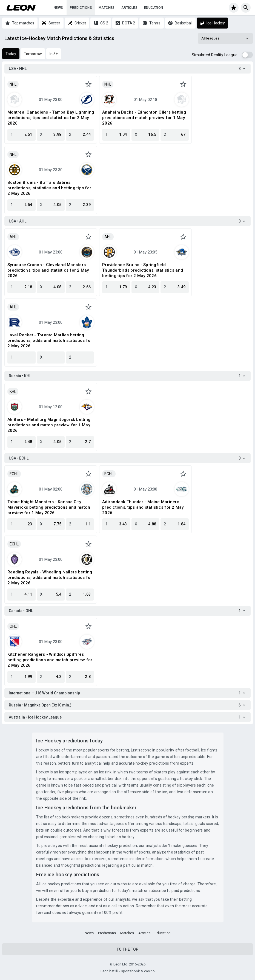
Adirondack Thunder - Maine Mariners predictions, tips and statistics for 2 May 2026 (143, 507)
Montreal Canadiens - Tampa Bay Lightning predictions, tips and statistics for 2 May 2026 (51, 118)
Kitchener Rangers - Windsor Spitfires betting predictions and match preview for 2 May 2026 (50, 660)
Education (154, 8)
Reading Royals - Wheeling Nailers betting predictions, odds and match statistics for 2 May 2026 (50, 578)
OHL (13, 626)
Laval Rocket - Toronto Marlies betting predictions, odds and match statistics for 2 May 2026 (50, 340)
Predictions (81, 8)
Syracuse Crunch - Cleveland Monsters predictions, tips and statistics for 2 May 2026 (48, 270)
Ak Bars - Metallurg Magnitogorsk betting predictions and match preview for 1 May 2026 (49, 425)
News (58, 8)
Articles (129, 8)
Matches (107, 8)
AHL (13, 237)
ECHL (14, 474)
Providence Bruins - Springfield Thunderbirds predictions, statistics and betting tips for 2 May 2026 (143, 270)
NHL (13, 84)
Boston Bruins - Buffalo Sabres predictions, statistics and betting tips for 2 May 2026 (49, 188)
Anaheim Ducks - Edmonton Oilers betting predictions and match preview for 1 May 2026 (144, 118)
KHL (13, 392)
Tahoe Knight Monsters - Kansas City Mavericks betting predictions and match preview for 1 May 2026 (49, 507)
